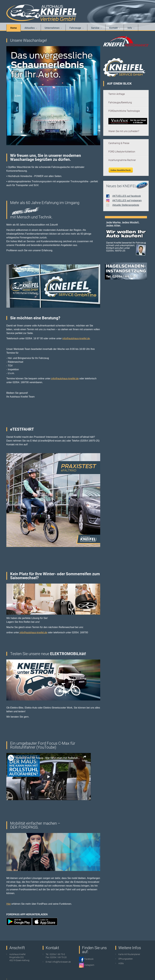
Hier (9, 904)
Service (96, 28)
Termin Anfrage (117, 94)
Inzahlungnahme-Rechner (122, 160)
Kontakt (115, 28)
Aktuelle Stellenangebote (126, 205)
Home (14, 28)
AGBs (121, 963)
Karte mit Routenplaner (129, 954)
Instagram (89, 965)
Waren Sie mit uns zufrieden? (124, 131)
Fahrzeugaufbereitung (120, 102)
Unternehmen (53, 28)
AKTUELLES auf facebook (127, 196)
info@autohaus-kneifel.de (76, 338)
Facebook (89, 959)
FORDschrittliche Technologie (124, 111)
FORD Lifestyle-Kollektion (122, 152)
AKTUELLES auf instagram (127, 200)
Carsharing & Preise (119, 143)
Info (131, 28)
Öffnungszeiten (126, 959)
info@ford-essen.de (62, 962)
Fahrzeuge (76, 28)
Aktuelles (31, 28)
